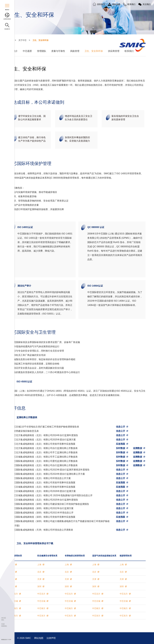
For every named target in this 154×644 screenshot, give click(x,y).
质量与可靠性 (58, 51)
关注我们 (147, 4)
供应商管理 (114, 51)
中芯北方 (14, 594)
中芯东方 (14, 616)
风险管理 (75, 51)
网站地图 (39, 638)
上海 (39, 565)
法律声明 (51, 638)
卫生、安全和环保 (40, 40)
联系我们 (129, 51)
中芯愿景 (27, 51)
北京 (39, 572)
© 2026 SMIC (24, 638)
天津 (39, 579)
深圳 (39, 586)
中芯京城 (14, 601)
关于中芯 (22, 40)
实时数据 (121, 448)
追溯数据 (138, 448)
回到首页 (101, 4)
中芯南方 (14, 608)
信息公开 (121, 427)
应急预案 (121, 444)
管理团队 (42, 51)
